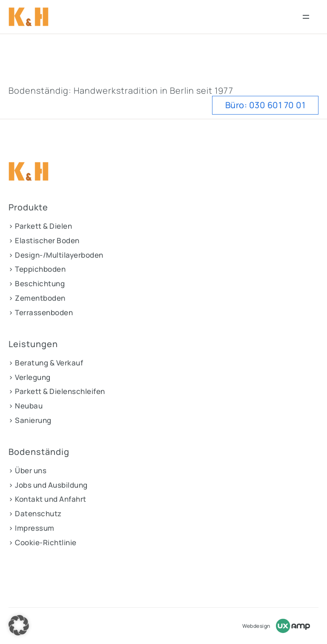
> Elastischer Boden (44, 240)
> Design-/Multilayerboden (56, 255)
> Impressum (32, 528)
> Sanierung (30, 420)
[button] (19, 625)
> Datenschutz (35, 513)
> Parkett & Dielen (40, 226)
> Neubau (26, 406)
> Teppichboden (37, 269)
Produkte (28, 207)
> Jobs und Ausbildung (48, 485)
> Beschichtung (37, 283)
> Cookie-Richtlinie (43, 542)
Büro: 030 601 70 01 (265, 105)
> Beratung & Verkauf (46, 363)
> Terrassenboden (41, 312)
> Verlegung (30, 377)
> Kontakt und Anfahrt (47, 499)
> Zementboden (37, 298)
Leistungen (33, 344)
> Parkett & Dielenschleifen (57, 391)
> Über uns (27, 470)
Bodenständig (39, 452)
